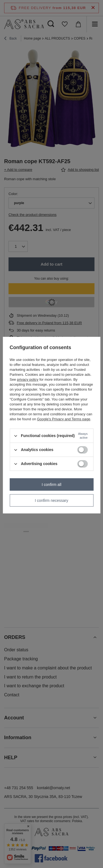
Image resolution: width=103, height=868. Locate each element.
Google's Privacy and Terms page (64, 419)
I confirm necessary (51, 500)
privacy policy (28, 379)
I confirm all (52, 485)
